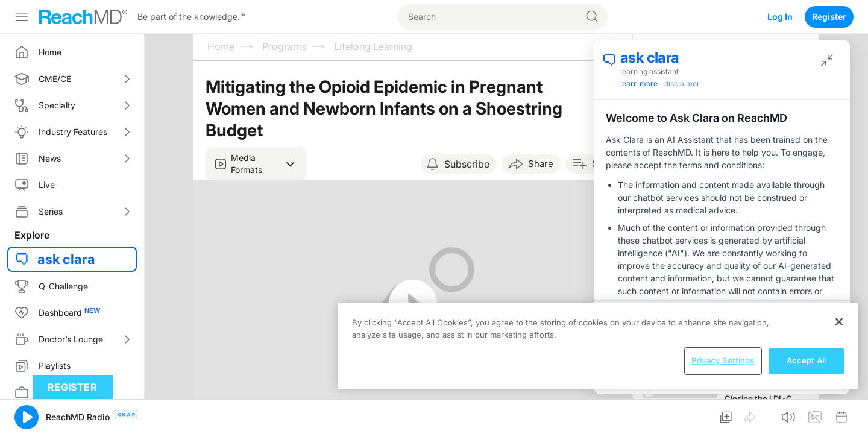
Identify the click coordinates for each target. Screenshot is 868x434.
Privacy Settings (723, 360)
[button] (256, 164)
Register (829, 17)
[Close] (839, 322)
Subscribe (467, 164)
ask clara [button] (66, 259)
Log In (780, 17)
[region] (598, 346)
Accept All (806, 360)
